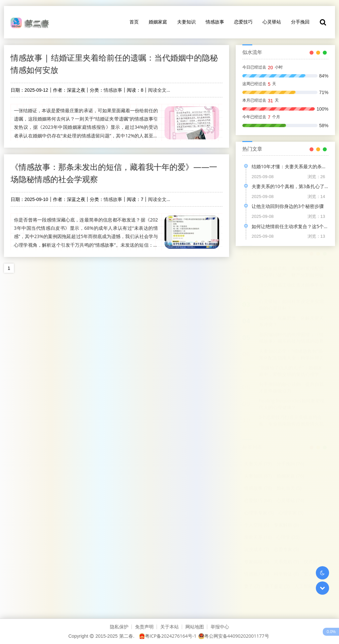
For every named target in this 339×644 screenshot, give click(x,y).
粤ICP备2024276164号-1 (168, 636)
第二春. (127, 636)
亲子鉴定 (277, 586)
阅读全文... (159, 90)
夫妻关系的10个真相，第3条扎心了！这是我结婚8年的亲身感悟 (290, 186)
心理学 (288, 537)
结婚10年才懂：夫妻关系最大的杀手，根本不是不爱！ (290, 166)
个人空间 (257, 525)
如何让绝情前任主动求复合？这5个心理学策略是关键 (290, 226)
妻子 (252, 586)
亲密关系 (258, 537)
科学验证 (286, 574)
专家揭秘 (257, 562)
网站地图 (195, 627)
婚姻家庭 (158, 22)
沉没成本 (257, 549)
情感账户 (257, 574)
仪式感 (314, 562)
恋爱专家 (286, 549)
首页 (134, 22)
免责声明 (144, 627)
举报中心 (220, 627)
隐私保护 (119, 627)
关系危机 (286, 562)
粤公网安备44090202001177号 (234, 636)
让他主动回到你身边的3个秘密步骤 (288, 206)
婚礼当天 (289, 488)
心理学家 (291, 513)
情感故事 (215, 22)
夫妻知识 (186, 22)
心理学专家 (259, 513)
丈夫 (312, 574)
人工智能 (307, 586)
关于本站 (169, 627)
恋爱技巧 (243, 22)
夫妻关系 (258, 464)
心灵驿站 (272, 22)
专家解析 (286, 525)
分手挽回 (300, 22)
